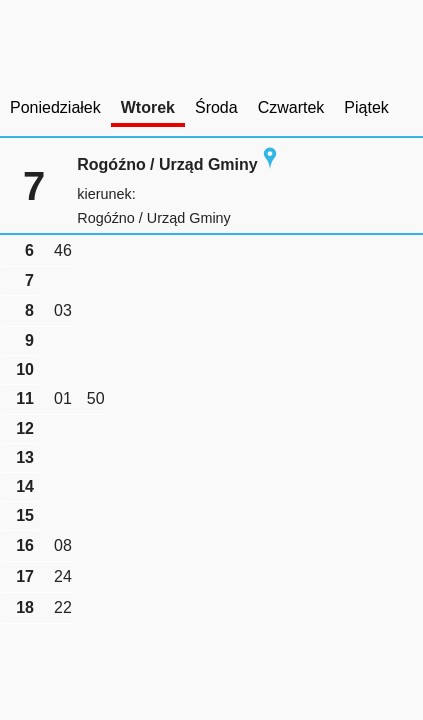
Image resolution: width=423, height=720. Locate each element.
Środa (216, 107)
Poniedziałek (55, 107)
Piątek (366, 107)
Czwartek (291, 107)
